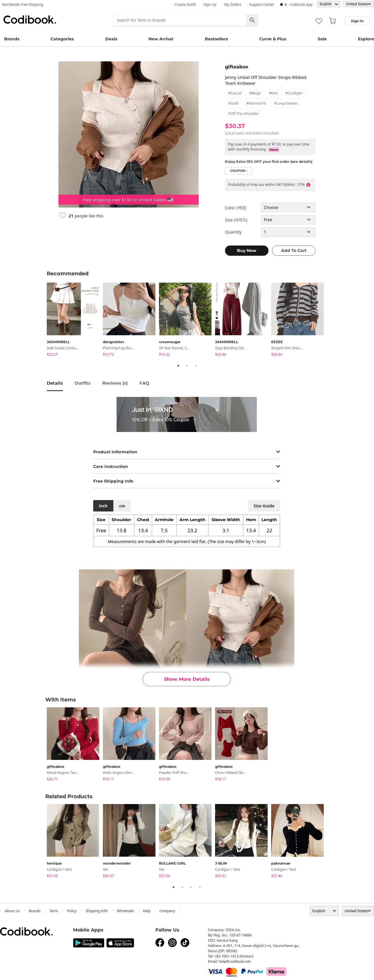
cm (122, 506)
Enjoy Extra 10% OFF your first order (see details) (269, 161)
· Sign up (209, 5)
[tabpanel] (75, 320)
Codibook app (301, 5)
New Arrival (161, 39)
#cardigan (294, 93)
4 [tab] (200, 887)
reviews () (115, 383)
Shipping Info (97, 911)
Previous (42, 320)
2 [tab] (187, 366)
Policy (72, 911)
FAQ (144, 383)
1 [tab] (178, 366)
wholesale (125, 911)
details (55, 383)
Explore (366, 39)
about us (12, 911)
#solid (233, 103)
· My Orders (232, 5)
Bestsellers (216, 39)
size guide (264, 506)
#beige (255, 93)
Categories (62, 39)
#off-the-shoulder (243, 114)
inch (103, 506)
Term (54, 911)
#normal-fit (256, 103)
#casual (235, 93)
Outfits (83, 383)
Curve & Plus (273, 39)
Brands (12, 39)
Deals (111, 39)
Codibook (30, 20)
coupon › (239, 171)
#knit (273, 93)
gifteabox (237, 67)
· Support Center (261, 5)
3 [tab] (196, 366)
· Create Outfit (185, 5)
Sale (322, 39)
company (167, 911)
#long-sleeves (286, 103)
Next (332, 320)
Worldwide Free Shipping (23, 5)
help (147, 911)
